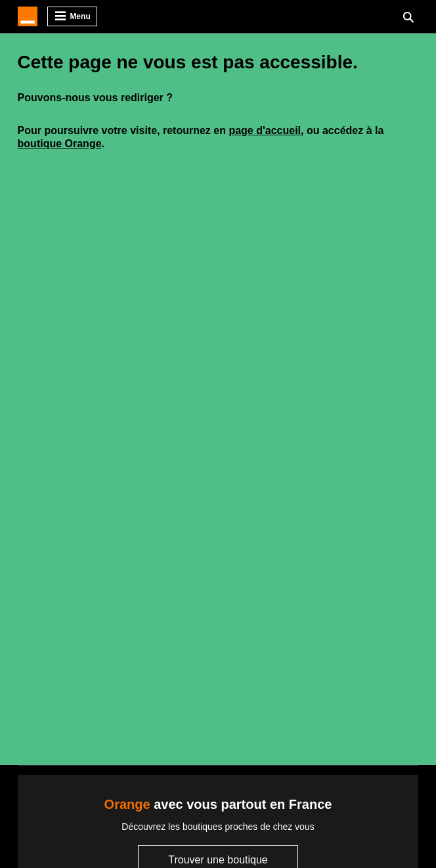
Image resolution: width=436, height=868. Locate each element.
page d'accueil (265, 130)
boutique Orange (60, 144)
